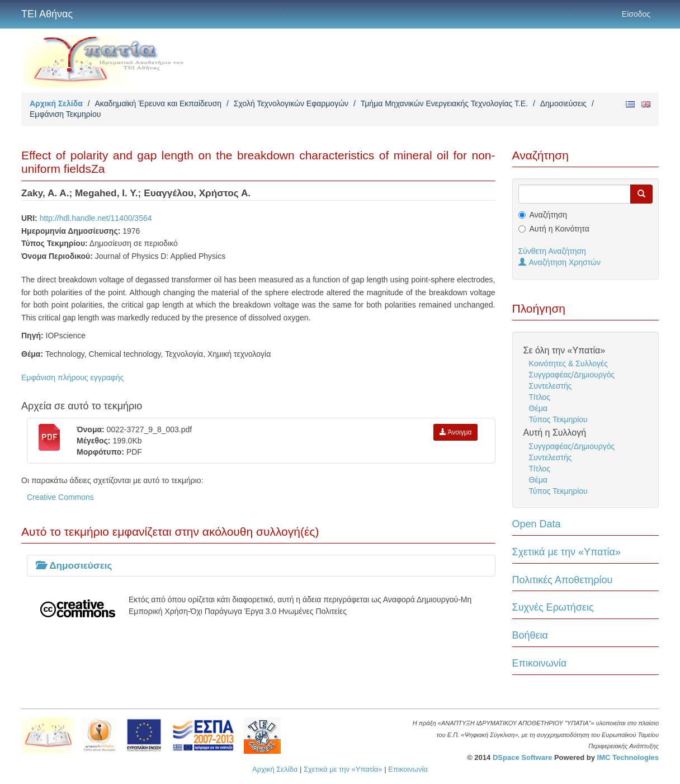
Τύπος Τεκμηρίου (558, 419)
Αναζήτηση (549, 215)
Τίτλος (540, 397)
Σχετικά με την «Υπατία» (567, 552)
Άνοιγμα (456, 432)
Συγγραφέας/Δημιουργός (572, 375)
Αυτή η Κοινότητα (559, 229)
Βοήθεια (530, 635)
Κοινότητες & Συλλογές (568, 363)
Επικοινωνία (540, 663)
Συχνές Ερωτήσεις (553, 607)
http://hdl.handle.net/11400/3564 (96, 218)
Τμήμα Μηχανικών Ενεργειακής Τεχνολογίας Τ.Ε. (444, 103)
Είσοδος (636, 14)
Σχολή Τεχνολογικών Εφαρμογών (291, 103)
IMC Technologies (628, 757)
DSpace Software (522, 757)
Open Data (537, 524)
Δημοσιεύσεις (563, 103)
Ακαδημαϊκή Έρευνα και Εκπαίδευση (158, 103)
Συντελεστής (551, 386)
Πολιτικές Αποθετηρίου (563, 580)
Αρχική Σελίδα (56, 103)
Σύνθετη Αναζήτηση (552, 251)
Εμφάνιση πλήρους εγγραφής (72, 377)
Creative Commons (60, 497)
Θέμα (538, 408)
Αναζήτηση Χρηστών (560, 262)
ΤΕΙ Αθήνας (47, 14)
